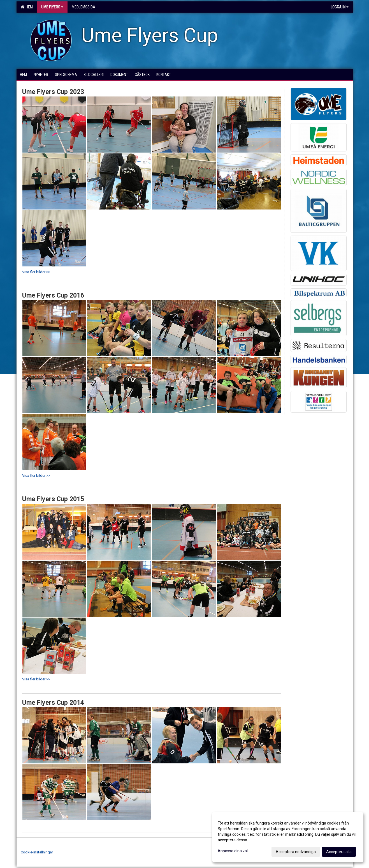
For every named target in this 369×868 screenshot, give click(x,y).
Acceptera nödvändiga (296, 852)
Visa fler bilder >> (36, 272)
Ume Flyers (52, 7)
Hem (27, 7)
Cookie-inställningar (37, 852)
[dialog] (288, 837)
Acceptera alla (339, 852)
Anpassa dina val (233, 851)
